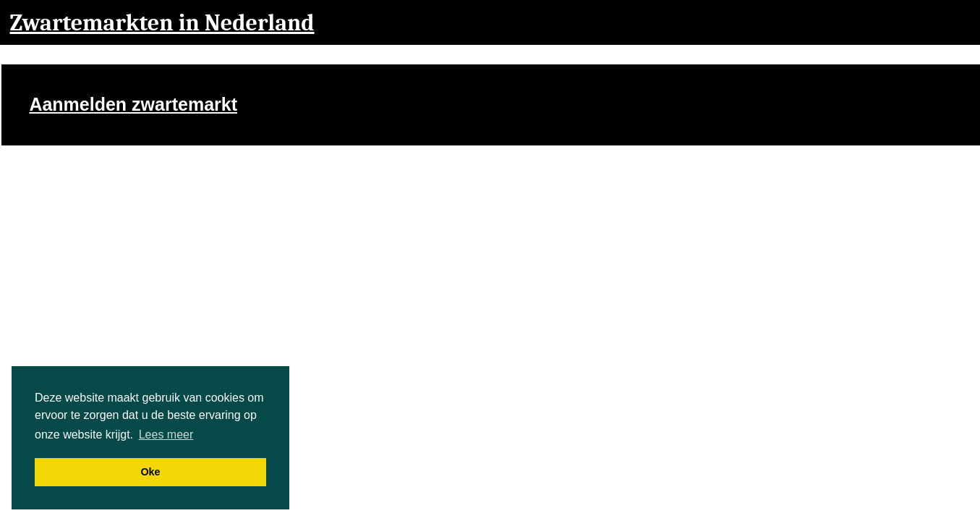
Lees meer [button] (166, 435)
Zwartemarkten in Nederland (162, 23)
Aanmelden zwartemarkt (133, 104)
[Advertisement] (760, 109)
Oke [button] (150, 472)
